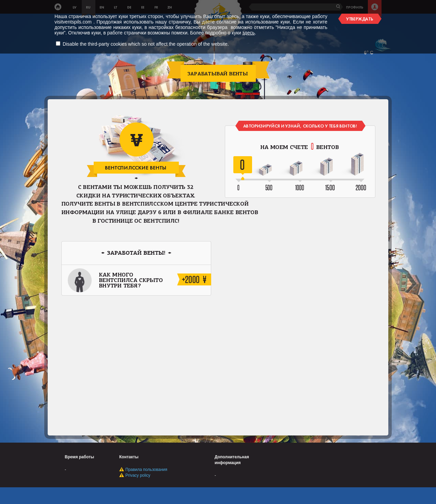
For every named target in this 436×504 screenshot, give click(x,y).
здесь (248, 33)
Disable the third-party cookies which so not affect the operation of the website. (146, 44)
